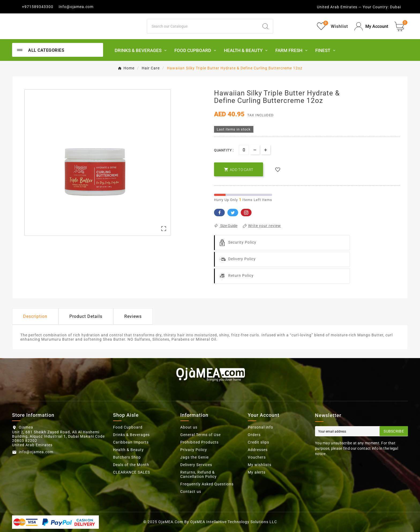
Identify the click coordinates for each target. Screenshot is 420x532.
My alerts (257, 472)
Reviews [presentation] (133, 316)
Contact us (191, 492)
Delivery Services (196, 465)
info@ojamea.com (36, 452)
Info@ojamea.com (76, 7)
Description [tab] (35, 316)
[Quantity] (244, 150)
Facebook (219, 213)
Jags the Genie (194, 457)
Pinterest (246, 213)
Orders (254, 435)
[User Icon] (371, 26)
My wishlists (260, 465)
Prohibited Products (199, 442)
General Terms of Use (200, 435)
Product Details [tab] (86, 316)
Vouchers (257, 457)
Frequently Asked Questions (207, 484)
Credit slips (258, 442)
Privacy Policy (194, 450)
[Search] (203, 26)
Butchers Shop (127, 457)
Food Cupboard (128, 427)
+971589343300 (38, 7)
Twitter (233, 213)
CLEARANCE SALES (132, 472)
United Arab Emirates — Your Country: (353, 7)
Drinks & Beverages (131, 435)
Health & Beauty (128, 450)
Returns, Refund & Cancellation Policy (198, 474)
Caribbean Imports (131, 442)
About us (189, 427)
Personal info (260, 427)
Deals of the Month (131, 465)
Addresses (258, 450)
